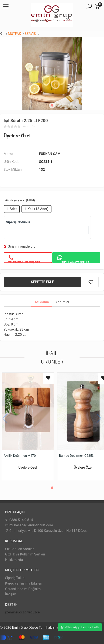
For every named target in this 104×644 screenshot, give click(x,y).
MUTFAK (14, 34)
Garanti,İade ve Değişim (23, 589)
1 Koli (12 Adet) (37, 209)
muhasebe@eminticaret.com (29, 525)
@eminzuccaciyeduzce (22, 612)
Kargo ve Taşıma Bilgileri (24, 583)
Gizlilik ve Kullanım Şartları (25, 554)
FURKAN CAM (50, 154)
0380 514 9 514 (19, 520)
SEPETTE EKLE (43, 282)
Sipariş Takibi (15, 578)
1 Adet (12, 209)
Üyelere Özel (17, 136)
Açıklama (42, 302)
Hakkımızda (14, 560)
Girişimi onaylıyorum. (24, 246)
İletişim (11, 594)
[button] (52, 105)
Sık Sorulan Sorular (19, 549)
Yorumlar (63, 302)
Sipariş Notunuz (18, 222)
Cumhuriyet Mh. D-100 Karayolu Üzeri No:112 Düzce (46, 531)
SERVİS (31, 34)
